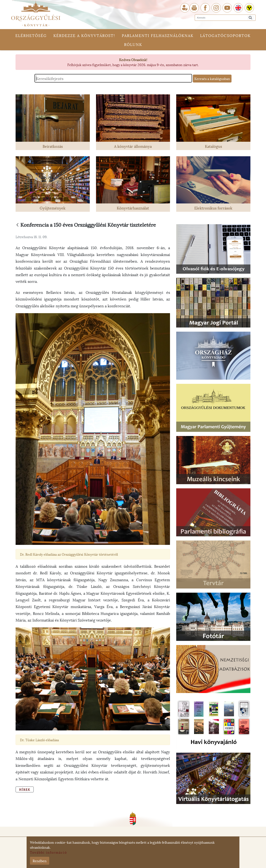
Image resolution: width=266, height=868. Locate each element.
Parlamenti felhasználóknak (158, 35)
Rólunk (133, 44)
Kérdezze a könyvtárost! (84, 35)
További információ (48, 852)
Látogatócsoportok (225, 35)
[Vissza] (17, 225)
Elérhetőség (31, 35)
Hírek (25, 789)
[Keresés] (250, 18)
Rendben (40, 861)
